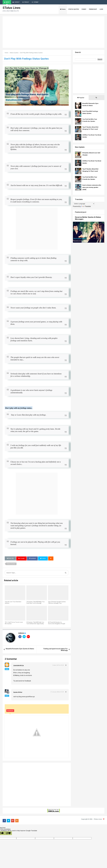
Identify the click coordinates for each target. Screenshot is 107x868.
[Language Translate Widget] (84, 204)
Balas (7, 669)
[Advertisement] (53, 32)
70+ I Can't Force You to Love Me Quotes (14, 623)
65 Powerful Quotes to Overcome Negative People (56, 623)
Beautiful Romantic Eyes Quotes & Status (20, 649)
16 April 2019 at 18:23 (58, 666)
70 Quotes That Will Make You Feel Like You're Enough (35, 603)
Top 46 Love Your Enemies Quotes (13, 603)
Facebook (32, 559)
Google (21, 559)
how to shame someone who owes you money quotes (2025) (92, 188)
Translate (86, 207)
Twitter (43, 559)
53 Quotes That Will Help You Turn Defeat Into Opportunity (35, 623)
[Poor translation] (8, 833)
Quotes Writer (18, 693)
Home (6, 53)
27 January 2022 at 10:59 (57, 692)
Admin (21, 633)
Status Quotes (14, 53)
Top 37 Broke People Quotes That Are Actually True (57, 603)
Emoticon (10, 711)
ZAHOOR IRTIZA (19, 666)
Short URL (10, 559)
